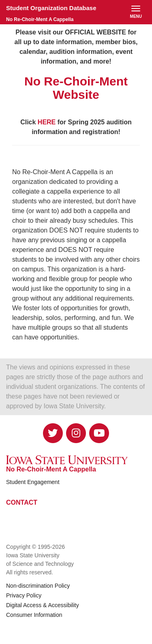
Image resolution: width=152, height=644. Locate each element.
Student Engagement (33, 482)
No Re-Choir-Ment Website (76, 88)
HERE (47, 122)
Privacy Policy (24, 595)
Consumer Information (34, 615)
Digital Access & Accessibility (43, 605)
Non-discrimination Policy (38, 586)
